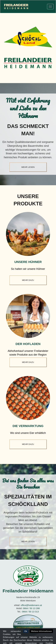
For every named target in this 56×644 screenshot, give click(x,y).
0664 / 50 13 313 (30, 612)
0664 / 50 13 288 (31, 608)
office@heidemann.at (31, 605)
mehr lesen (28, 167)
